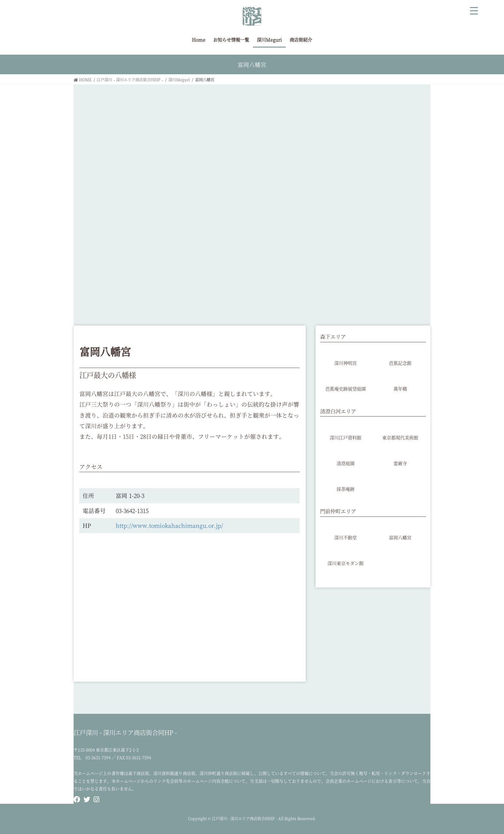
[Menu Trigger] (474, 10)
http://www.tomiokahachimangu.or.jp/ (169, 525)
